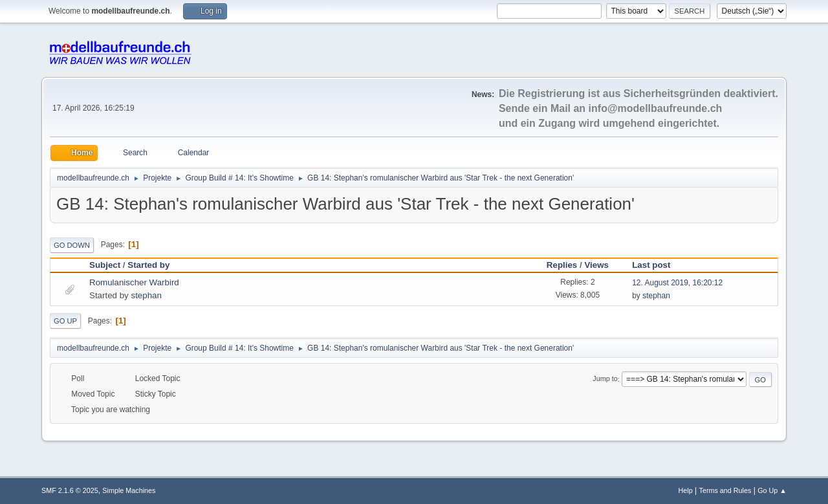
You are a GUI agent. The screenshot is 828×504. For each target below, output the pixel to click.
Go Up (65, 321)
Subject (105, 265)
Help (686, 490)
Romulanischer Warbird (134, 282)
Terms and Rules (725, 490)
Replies (562, 265)
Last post (657, 265)
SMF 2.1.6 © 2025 (70, 490)
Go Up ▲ (772, 490)
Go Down (72, 245)
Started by (148, 265)
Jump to (605, 379)
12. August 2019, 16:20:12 (677, 283)
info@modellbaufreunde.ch (656, 108)
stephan (146, 295)
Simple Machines (129, 490)
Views (596, 265)
